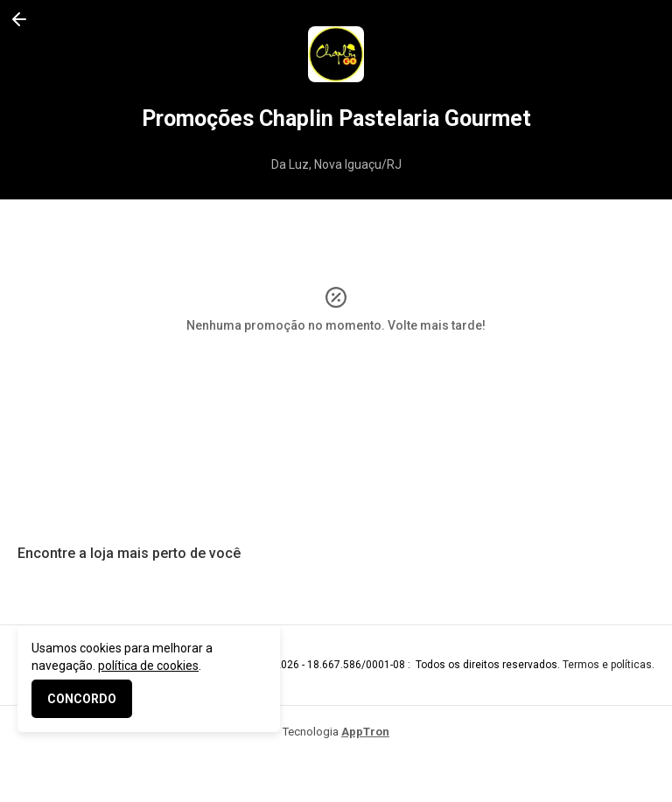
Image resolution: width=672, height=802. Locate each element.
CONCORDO (82, 699)
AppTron (365, 732)
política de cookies (148, 666)
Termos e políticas (607, 665)
